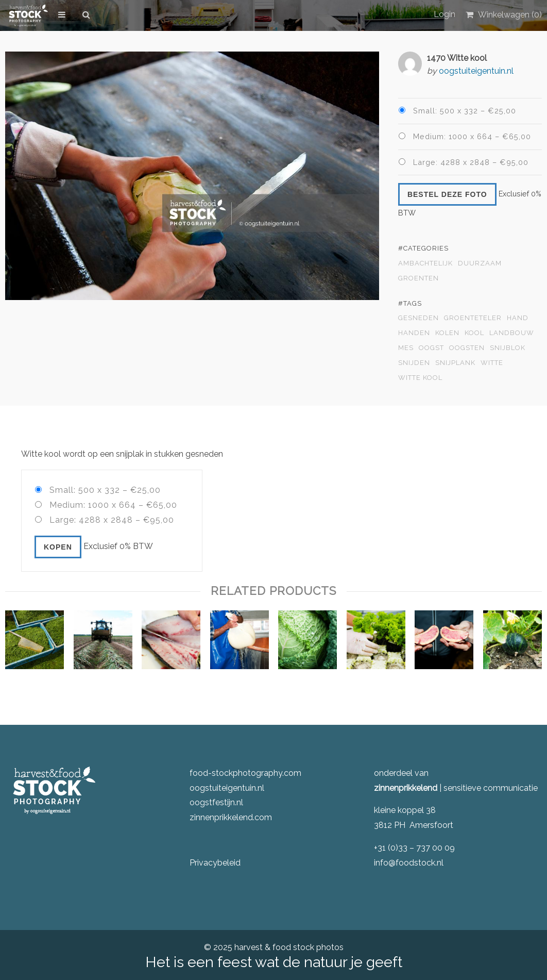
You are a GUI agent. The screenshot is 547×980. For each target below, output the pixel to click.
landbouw (512, 333)
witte (492, 363)
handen (414, 333)
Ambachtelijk (425, 263)
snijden (414, 363)
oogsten (467, 348)
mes (406, 348)
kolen (447, 333)
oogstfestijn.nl (216, 802)
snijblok (508, 348)
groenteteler (473, 318)
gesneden (418, 318)
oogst (431, 348)
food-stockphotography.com (245, 773)
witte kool (420, 378)
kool (474, 333)
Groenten (418, 278)
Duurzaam (480, 263)
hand (518, 318)
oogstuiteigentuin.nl (476, 71)
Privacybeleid (215, 863)
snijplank (455, 363)
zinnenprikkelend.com (231, 817)
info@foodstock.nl (409, 863)
